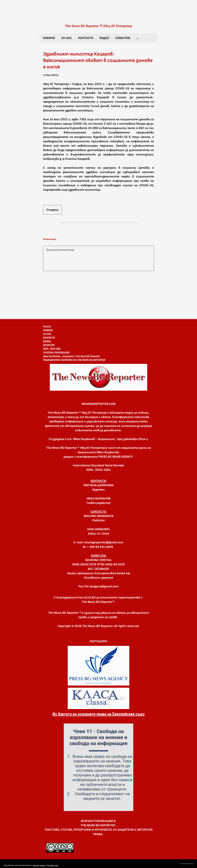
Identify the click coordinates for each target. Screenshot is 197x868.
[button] (99, 377)
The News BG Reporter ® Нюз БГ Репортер (99, 26)
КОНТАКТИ (86, 38)
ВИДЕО (104, 38)
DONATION (123, 38)
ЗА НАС (67, 38)
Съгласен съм (52, 865)
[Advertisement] (99, 294)
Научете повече (39, 865)
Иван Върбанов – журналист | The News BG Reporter (72, 356)
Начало (47, 326)
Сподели (52, 210)
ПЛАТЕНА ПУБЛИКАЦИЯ (56, 352)
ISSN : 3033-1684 (52, 349)
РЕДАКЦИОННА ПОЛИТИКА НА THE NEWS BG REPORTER (74, 360)
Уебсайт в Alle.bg (187, 864)
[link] (99, 15)
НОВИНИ (49, 38)
